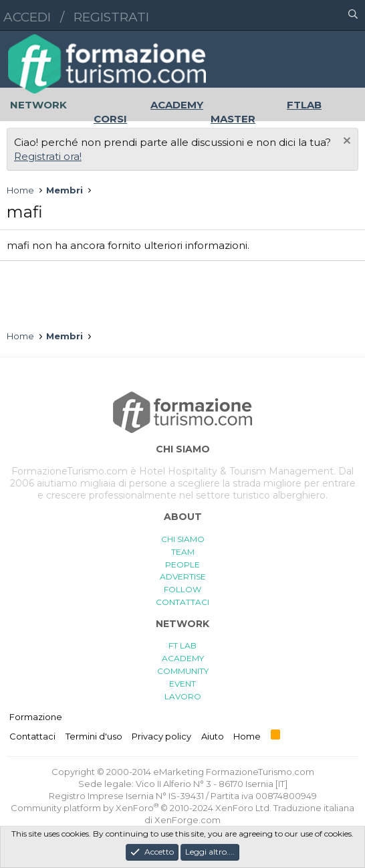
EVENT (182, 684)
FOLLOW (182, 589)
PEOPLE (182, 565)
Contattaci (32, 736)
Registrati (111, 17)
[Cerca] (353, 15)
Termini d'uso (94, 736)
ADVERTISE (183, 577)
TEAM (183, 552)
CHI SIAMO (183, 539)
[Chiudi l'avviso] (345, 142)
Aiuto (213, 736)
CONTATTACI (182, 602)
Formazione (36, 717)
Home (247, 736)
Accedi (27, 17)
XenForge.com (188, 820)
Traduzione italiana (314, 808)
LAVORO (183, 696)
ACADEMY (183, 658)
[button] (295, 15)
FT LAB (182, 645)
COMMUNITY (183, 671)
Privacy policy (161, 736)
